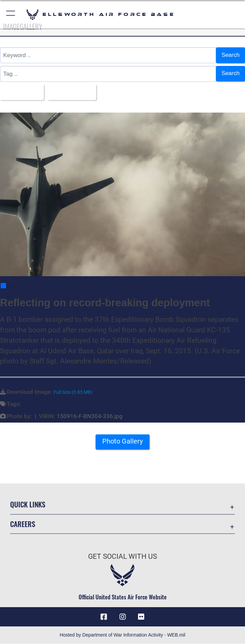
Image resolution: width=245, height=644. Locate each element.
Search (230, 55)
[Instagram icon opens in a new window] (123, 617)
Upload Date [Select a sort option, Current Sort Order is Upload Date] (70, 92)
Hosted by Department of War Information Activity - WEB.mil (123, 635)
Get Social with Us (123, 557)
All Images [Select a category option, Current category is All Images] (20, 92)
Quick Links (28, 505)
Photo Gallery (123, 441)
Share (11, 286)
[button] (11, 14)
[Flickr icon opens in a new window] (141, 617)
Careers (23, 524)
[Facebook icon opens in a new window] (104, 617)
